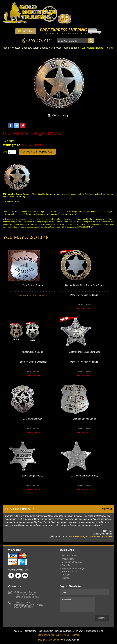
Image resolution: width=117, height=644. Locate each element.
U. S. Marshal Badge (33, 419)
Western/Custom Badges (74, 568)
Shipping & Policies (64, 631)
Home (6, 48)
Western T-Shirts (70, 556)
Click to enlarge (61, 116)
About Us (18, 631)
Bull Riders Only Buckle (101, 536)
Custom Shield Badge (33, 352)
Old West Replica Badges (65, 48)
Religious (66, 575)
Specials (66, 565)
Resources (91, 631)
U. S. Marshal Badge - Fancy (84, 476)
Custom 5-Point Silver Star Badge (84, 352)
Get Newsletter (46, 631)
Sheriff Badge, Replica (33, 476)
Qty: (5, 152)
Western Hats (68, 559)
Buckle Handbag (77, 536)
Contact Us (31, 631)
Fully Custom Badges (33, 285)
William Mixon (9, 219)
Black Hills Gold (69, 572)
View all (107, 509)
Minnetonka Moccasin (72, 562)
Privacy (80, 631)
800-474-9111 (41, 41)
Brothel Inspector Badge (84, 419)
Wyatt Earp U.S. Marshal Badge (64, 212)
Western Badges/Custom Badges (30, 48)
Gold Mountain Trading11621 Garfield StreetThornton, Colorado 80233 (27, 594)
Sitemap (66, 578)
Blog (101, 631)
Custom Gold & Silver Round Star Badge (84, 285)
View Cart (26, 31)
